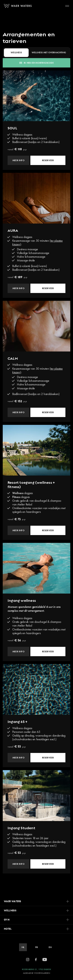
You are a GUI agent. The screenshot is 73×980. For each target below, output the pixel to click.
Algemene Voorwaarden (36, 973)
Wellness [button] (36, 910)
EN (50, 947)
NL (23, 947)
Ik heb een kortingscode (36, 63)
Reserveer (48, 160)
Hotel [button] (36, 929)
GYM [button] (36, 920)
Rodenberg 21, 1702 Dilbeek (36, 969)
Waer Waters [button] (36, 901)
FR (36, 947)
